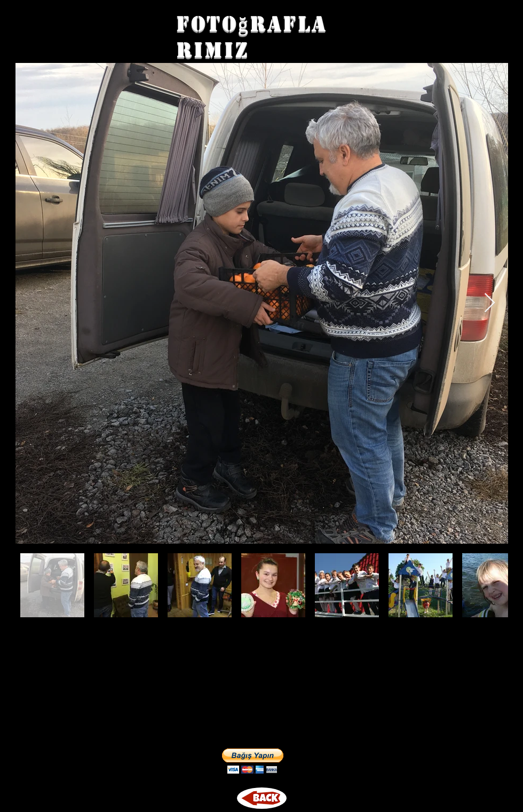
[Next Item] (490, 303)
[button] (253, 761)
